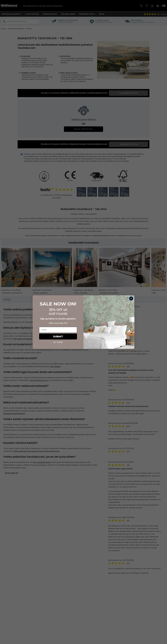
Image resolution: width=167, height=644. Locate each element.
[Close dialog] (131, 299)
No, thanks (58, 342)
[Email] (58, 330)
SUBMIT (58, 337)
